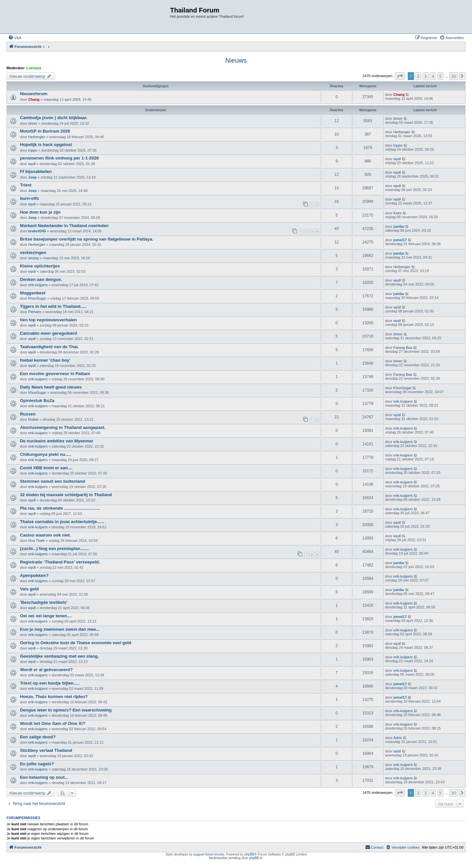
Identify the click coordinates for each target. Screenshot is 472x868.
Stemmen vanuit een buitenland (53, 481)
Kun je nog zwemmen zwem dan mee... (60, 629)
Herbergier (37, 137)
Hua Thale (37, 540)
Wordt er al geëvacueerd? (46, 670)
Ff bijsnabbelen (36, 171)
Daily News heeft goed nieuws (51, 387)
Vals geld (29, 589)
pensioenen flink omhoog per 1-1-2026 (59, 158)
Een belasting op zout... (44, 777)
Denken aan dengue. (41, 279)
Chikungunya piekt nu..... (46, 454)
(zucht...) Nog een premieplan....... (54, 549)
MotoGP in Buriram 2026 (45, 131)
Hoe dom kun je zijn (40, 212)
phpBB (249, 854)
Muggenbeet (33, 293)
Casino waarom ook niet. (45, 535)
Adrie (398, 738)
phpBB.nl (256, 858)
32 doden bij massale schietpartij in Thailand (66, 495)
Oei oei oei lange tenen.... (46, 616)
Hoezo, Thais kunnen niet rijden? (54, 697)
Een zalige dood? (38, 737)
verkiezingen (33, 253)
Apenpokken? (34, 575)
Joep (32, 177)
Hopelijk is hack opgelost (46, 145)
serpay (34, 258)
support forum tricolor (209, 854)
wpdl (32, 164)
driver (33, 123)
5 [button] (440, 76)
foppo (33, 150)
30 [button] (453, 76)
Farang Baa (403, 348)
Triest (26, 185)
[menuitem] (15, 38)
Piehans (35, 312)
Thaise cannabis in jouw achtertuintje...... (62, 522)
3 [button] (426, 76)
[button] (400, 76)
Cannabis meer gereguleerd (49, 333)
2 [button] (418, 76)
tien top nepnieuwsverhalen (49, 320)
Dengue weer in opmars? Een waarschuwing (66, 710)
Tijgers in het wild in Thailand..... (53, 306)
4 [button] (433, 76)
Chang (34, 99)
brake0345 (37, 231)
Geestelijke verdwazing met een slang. (59, 656)
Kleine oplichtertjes (40, 266)
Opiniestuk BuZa (37, 401)
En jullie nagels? (37, 764)
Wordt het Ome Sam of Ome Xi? (53, 723)
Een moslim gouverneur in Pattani (55, 374)
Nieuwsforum (34, 94)
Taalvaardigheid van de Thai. (49, 347)
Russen (28, 414)
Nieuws (236, 60)
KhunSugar (37, 298)
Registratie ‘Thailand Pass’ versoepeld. (60, 562)
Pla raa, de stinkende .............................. (60, 508)
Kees (397, 213)
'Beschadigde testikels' (44, 602)
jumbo (399, 226)
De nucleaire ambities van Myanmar (57, 441)
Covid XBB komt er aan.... (46, 468)
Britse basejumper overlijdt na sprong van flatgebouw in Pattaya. (87, 239)
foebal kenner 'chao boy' (45, 360)
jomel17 (400, 240)
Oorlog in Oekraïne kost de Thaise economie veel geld (76, 643)
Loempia (34, 68)
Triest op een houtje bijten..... (50, 683)
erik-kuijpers (38, 285)
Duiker (33, 419)
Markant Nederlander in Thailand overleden (64, 226)
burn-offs (29, 198)
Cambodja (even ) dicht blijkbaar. (54, 118)
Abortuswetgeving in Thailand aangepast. (63, 427)
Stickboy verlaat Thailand (46, 750)
